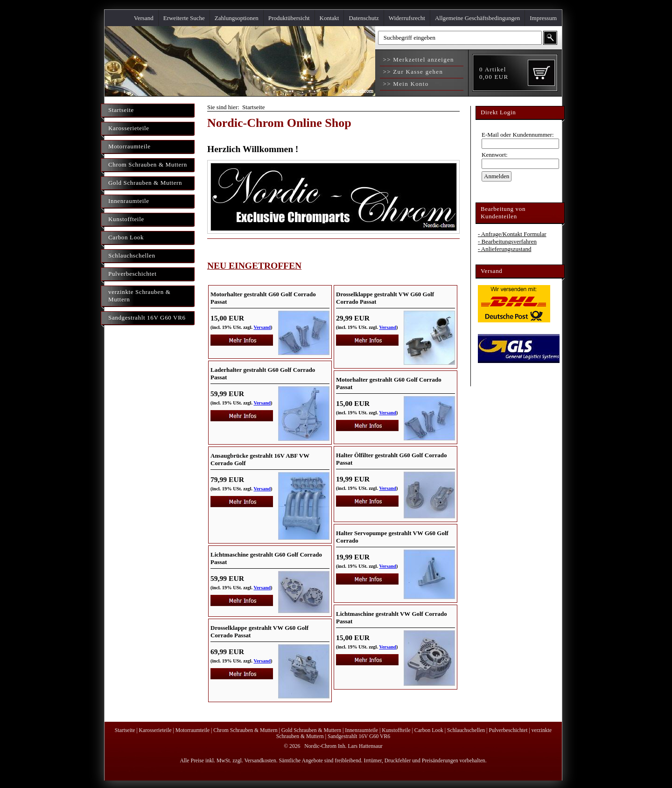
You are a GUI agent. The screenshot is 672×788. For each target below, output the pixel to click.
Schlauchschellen (132, 255)
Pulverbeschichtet (132, 274)
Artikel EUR (494, 73)
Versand (144, 18)
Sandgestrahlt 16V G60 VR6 (147, 317)
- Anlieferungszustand (504, 249)
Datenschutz (364, 18)
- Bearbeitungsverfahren (507, 241)
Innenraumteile (129, 201)
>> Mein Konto (405, 84)
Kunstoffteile (126, 219)
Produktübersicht (289, 18)
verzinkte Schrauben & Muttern (140, 296)
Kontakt (329, 18)
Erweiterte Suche (184, 18)
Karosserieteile (129, 128)
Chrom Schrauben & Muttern (148, 164)
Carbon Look (126, 237)
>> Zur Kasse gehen (412, 72)
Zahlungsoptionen (237, 18)
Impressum (543, 18)
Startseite (121, 110)
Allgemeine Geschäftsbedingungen (477, 18)
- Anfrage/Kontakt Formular (512, 234)
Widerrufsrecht (407, 18)
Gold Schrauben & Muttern (145, 183)
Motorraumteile (129, 146)
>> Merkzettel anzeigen (417, 59)
